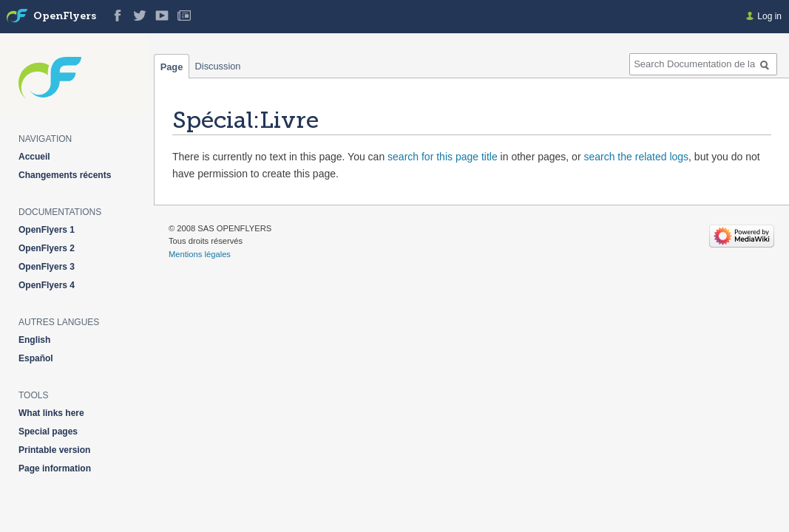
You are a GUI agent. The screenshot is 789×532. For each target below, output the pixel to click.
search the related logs (636, 157)
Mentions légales (200, 254)
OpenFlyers (65, 17)
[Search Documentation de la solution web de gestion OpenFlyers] (703, 64)
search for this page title (443, 157)
